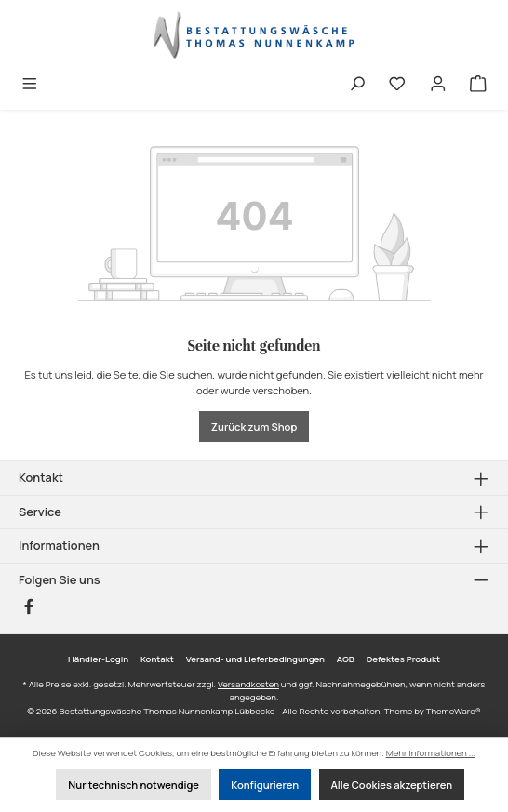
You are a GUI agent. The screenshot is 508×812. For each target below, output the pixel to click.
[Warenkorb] (478, 85)
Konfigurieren (265, 785)
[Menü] (30, 85)
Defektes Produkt (403, 659)
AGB (346, 659)
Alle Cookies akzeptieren (392, 785)
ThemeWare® (454, 711)
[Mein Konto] (438, 85)
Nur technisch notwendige (134, 785)
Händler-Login (98, 659)
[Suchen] (357, 85)
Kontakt (157, 659)
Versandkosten (248, 684)
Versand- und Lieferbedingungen (255, 659)
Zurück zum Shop (254, 426)
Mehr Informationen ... (431, 753)
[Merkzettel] (397, 85)
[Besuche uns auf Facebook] (29, 606)
